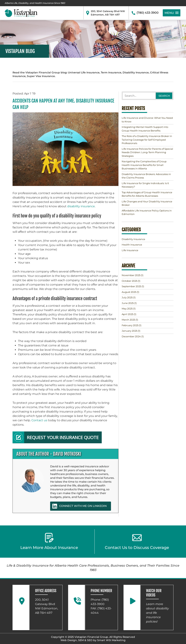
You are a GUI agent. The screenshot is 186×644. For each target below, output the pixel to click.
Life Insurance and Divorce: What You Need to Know (147, 120)
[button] (172, 13)
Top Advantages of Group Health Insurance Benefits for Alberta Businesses (147, 194)
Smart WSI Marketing (111, 640)
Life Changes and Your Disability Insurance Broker (147, 203)
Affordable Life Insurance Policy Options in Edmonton (147, 212)
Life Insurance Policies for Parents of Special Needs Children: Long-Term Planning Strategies (147, 152)
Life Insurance (130, 250)
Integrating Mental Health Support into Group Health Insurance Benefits (145, 129)
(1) (133, 275)
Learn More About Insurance (49, 541)
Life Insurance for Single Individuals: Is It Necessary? (145, 185)
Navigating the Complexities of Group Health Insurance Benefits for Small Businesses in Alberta (144, 165)
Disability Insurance (133, 239)
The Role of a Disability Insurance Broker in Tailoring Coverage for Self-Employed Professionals (147, 140)
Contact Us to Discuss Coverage (137, 541)
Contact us (39, 420)
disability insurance (81, 206)
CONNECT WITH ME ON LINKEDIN (79, 506)
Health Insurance (132, 245)
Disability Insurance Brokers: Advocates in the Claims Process (146, 176)
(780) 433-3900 (148, 13)
